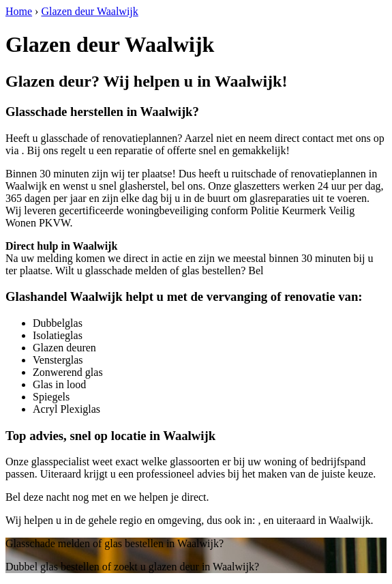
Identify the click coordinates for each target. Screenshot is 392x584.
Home (19, 11)
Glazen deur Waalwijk (89, 11)
